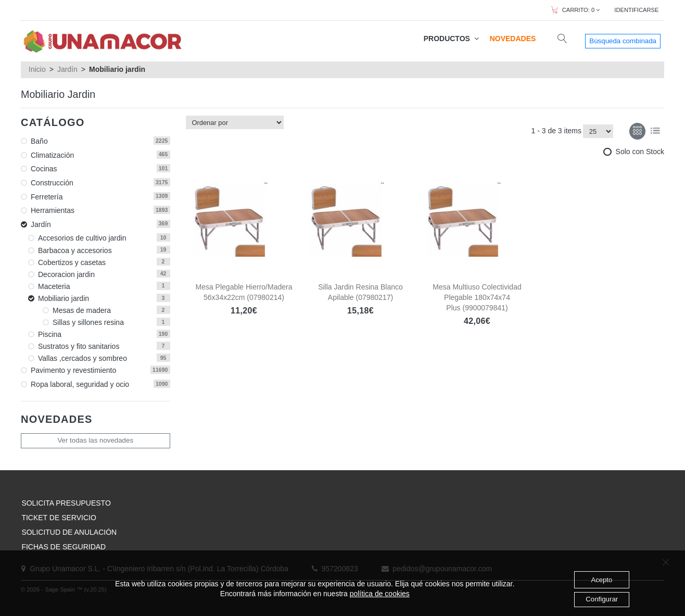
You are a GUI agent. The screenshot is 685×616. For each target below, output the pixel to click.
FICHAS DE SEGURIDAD (64, 547)
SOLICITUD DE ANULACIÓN (69, 532)
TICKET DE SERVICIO (59, 518)
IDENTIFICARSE (636, 10)
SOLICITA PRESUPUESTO (66, 503)
